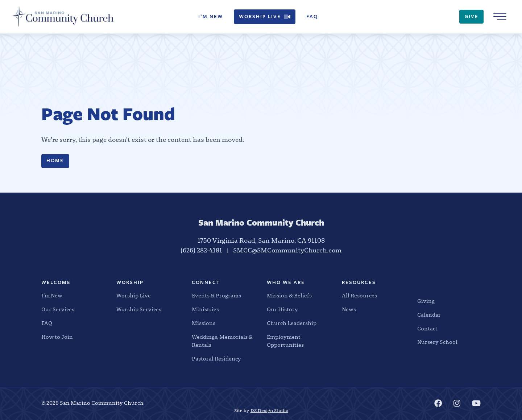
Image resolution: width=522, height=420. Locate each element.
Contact (427, 329)
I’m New (211, 17)
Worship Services (139, 309)
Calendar (429, 315)
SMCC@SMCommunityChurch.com (287, 250)
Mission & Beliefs (289, 296)
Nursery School (437, 342)
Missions (204, 323)
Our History (282, 309)
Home (55, 160)
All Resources (359, 296)
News (349, 309)
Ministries (205, 309)
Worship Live (264, 17)
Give (472, 17)
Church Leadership (292, 323)
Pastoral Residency (216, 359)
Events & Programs (216, 296)
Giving (426, 301)
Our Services (58, 309)
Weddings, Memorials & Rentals (222, 341)
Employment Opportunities (285, 341)
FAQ (312, 17)
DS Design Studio (269, 411)
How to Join (57, 337)
